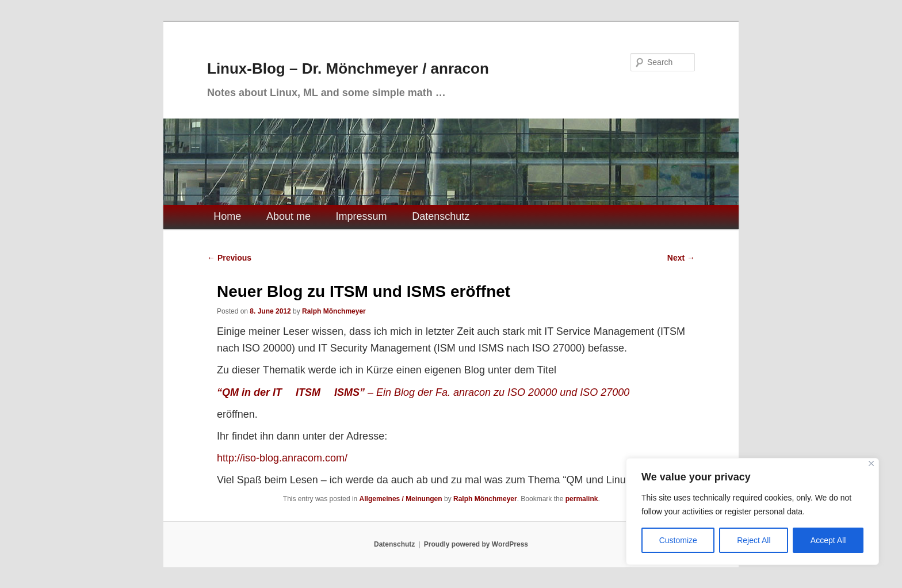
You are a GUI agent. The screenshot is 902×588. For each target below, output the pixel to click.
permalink (582, 499)
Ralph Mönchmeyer (334, 311)
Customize (678, 540)
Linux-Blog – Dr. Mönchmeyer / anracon (348, 68)
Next (681, 258)
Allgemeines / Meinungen (401, 499)
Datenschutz (441, 216)
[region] (752, 511)
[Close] (871, 463)
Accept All (828, 540)
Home (227, 216)
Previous (229, 258)
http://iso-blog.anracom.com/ (282, 458)
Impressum (362, 216)
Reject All (754, 540)
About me (288, 216)
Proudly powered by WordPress (476, 544)
